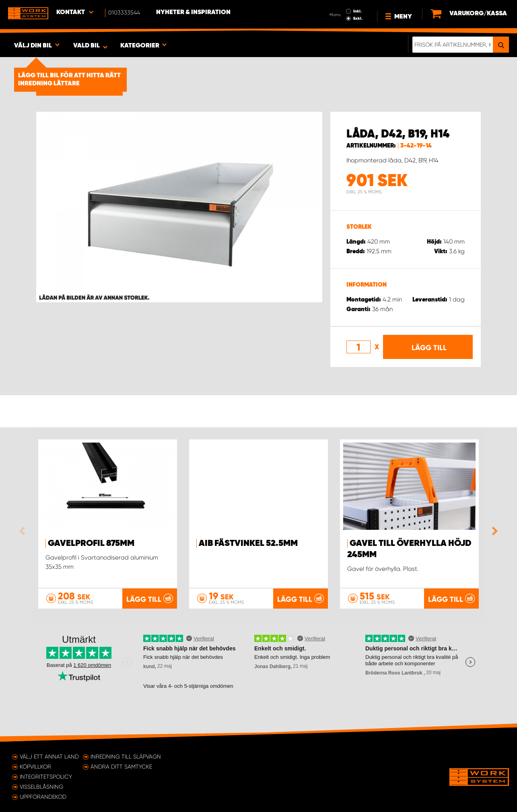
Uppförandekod (43, 797)
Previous (24, 531)
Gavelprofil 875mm (91, 543)
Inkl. (357, 11)
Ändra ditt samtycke (121, 767)
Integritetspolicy (46, 777)
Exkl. (358, 18)
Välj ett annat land (49, 757)
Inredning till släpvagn (126, 757)
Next (493, 531)
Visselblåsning (41, 787)
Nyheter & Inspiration (193, 12)
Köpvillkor (35, 767)
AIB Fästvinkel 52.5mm (248, 543)
